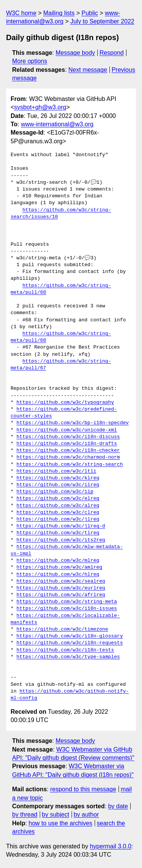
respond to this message (83, 789)
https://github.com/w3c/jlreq (58, 519)
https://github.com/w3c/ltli (57, 471)
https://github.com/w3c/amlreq (59, 567)
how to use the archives (61, 823)
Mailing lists (59, 13)
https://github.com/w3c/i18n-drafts (67, 444)
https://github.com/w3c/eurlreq (61, 588)
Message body (75, 53)
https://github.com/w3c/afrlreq (61, 595)
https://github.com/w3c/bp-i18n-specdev (73, 423)
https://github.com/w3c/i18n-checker (68, 451)
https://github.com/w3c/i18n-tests (65, 650)
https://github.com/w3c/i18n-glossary (70, 636)
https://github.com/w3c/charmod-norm (68, 457)
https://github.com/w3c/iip (55, 492)
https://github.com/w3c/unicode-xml (67, 430)
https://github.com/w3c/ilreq (58, 485)
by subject (56, 815)
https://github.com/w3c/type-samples (68, 657)
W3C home (21, 13)
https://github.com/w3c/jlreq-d (61, 526)
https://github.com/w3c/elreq (58, 499)
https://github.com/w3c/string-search (70, 465)
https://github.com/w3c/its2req (61, 540)
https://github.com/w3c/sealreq (61, 581)
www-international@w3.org (57, 124)
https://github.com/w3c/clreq (58, 513)
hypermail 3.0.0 (110, 846)
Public (90, 13)
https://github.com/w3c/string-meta (67, 602)
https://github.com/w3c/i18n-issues (67, 609)
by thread (25, 815)
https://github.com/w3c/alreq (58, 506)
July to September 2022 (102, 21)
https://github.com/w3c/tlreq (58, 533)
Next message (88, 70)
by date (118, 806)
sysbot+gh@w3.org (40, 107)
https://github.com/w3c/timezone (62, 629)
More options (30, 61)
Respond (112, 53)
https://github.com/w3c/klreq (58, 478)
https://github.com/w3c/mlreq (58, 561)
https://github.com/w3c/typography (65, 403)
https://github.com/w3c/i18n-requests (70, 643)
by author (86, 815)
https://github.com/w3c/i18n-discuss (68, 437)
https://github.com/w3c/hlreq (58, 575)
